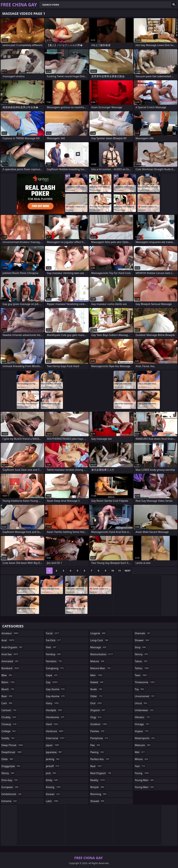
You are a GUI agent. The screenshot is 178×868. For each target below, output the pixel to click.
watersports (145, 738)
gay (52, 682)
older (97, 696)
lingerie (98, 633)
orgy (96, 717)
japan (53, 745)
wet (140, 752)
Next (128, 571)
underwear (144, 710)
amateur (10, 633)
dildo (8, 759)
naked (97, 682)
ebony (8, 773)
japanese (54, 752)
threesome (145, 682)
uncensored (145, 696)
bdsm (8, 682)
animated (10, 661)
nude (97, 689)
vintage (142, 724)
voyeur (142, 731)
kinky (52, 780)
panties (98, 731)
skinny (142, 654)
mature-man (101, 668)
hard (52, 724)
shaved (98, 801)
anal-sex (10, 654)
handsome (55, 717)
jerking (53, 759)
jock (51, 773)
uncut (141, 703)
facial (53, 633)
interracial (56, 738)
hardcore (55, 731)
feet (51, 647)
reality (98, 780)
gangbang (55, 668)
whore (142, 759)
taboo (141, 661)
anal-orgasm (12, 647)
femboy (54, 654)
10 (113, 571)
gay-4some (56, 696)
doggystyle (11, 766)
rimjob (98, 787)
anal (8, 640)
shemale (143, 633)
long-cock (100, 640)
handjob (55, 710)
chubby (9, 717)
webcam (143, 745)
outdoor (99, 724)
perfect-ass (100, 759)
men (97, 675)
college (9, 731)
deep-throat (12, 745)
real (96, 766)
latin (52, 801)
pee (96, 745)
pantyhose (100, 738)
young (142, 773)
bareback (11, 668)
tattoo (142, 668)
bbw (7, 675)
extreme (9, 801)
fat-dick (54, 640)
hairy (53, 703)
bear (7, 696)
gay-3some (56, 689)
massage (99, 647)
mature (98, 661)
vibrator (143, 717)
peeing (97, 752)
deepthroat (12, 752)
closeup (9, 724)
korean (53, 794)
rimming (99, 794)
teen (141, 675)
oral (96, 703)
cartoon (9, 710)
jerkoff (53, 766)
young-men (145, 787)
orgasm (98, 710)
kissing (54, 787)
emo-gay (10, 780)
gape (52, 675)
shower (142, 640)
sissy (141, 647)
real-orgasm (101, 773)
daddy (8, 738)
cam (7, 703)
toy (140, 689)
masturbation (102, 654)
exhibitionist (12, 794)
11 (120, 571)
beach (8, 689)
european (10, 787)
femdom (54, 661)
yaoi (140, 766)
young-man (145, 780)
